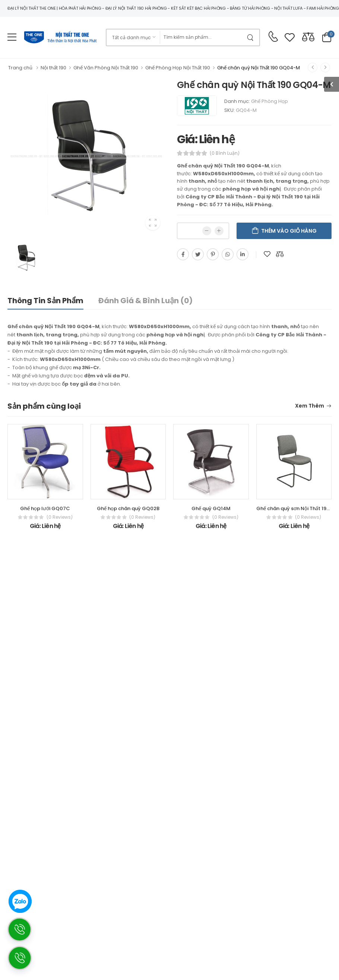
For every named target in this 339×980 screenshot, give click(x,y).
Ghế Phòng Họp (270, 101)
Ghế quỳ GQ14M (211, 508)
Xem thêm (310, 406)
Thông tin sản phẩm (45, 301)
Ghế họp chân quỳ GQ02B (128, 508)
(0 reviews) (60, 517)
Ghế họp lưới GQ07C (45, 508)
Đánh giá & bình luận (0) (145, 301)
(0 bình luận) (225, 153)
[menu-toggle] (12, 37)
